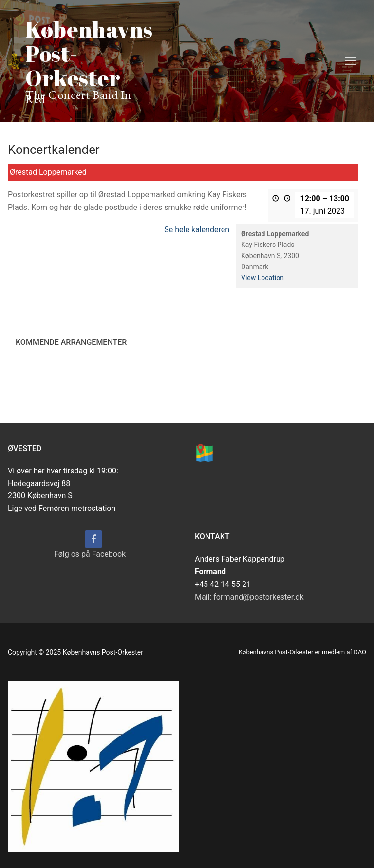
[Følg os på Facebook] (93, 539)
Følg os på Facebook (90, 554)
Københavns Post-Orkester (89, 54)
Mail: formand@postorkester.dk (249, 597)
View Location (262, 278)
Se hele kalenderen (197, 230)
